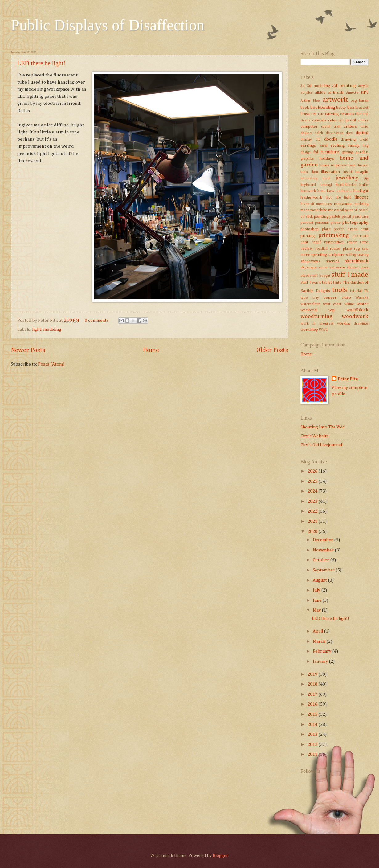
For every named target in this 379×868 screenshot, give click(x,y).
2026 (313, 471)
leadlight (361, 191)
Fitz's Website (315, 436)
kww (331, 191)
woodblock (357, 310)
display (306, 140)
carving (332, 114)
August (320, 580)
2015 (313, 714)
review (307, 249)
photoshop (310, 229)
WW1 (323, 330)
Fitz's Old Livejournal (321, 445)
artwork (335, 100)
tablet (327, 283)
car (321, 114)
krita (322, 191)
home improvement (337, 165)
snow (323, 268)
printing (308, 236)
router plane (341, 249)
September (324, 570)
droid (364, 140)
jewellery (347, 178)
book (305, 108)
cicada (305, 121)
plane (326, 229)
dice (349, 133)
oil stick (307, 217)
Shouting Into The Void (323, 427)
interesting (309, 178)
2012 (313, 745)
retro (364, 242)
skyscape (309, 267)
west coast (332, 304)
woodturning (316, 317)
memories (324, 204)
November (324, 550)
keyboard (308, 185)
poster (339, 229)
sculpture (337, 255)
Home (151, 350)
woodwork (355, 317)
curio (364, 127)
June (318, 600)
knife (364, 185)
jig (366, 178)
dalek (319, 133)
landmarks (344, 191)
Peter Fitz (348, 379)
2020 (313, 532)
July (317, 590)
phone (336, 223)
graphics (307, 159)
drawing (348, 139)
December (323, 540)
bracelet (362, 108)
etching (338, 145)
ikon (315, 172)
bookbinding (323, 108)
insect (348, 172)
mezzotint (343, 204)
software (337, 267)
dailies (306, 133)
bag (354, 101)
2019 (313, 674)
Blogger (220, 856)
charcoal (362, 114)
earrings (308, 146)
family (354, 146)
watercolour (310, 304)
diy (318, 140)
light (37, 330)
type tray (310, 298)
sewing (363, 255)
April (318, 631)
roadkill (321, 249)
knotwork (308, 191)
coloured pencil (342, 120)
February (322, 651)
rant (304, 242)
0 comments (97, 321)
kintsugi (326, 185)
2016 (313, 704)
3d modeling (318, 86)
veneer (330, 298)
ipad (326, 178)
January (321, 661)
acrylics (306, 93)
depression (334, 133)
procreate (360, 236)
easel (323, 146)
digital (362, 133)
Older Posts (272, 350)
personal (322, 223)
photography (355, 223)
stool (305, 276)
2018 (313, 684)
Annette (352, 93)
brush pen (308, 114)
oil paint (346, 210)
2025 (313, 481)
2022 (313, 511)
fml (316, 152)
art (365, 92)
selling (351, 255)
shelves (333, 261)
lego (329, 198)
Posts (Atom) (51, 364)
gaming (347, 152)
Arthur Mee (310, 101)
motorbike (319, 210)
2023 (313, 502)
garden (362, 152)
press (353, 229)
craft (337, 127)
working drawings (353, 324)
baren (364, 101)
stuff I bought (320, 276)
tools (340, 290)
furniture (330, 152)
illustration (330, 172)
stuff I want (311, 283)
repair (352, 242)
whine (349, 304)
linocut (361, 197)
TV (366, 291)
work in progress (317, 324)
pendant (307, 223)
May (317, 610)
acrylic (363, 86)
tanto (337, 283)
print (364, 229)
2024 (313, 491)
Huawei (363, 166)
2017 (313, 694)
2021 (313, 522)
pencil (346, 217)
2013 (313, 735)
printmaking (334, 235)
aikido (320, 93)
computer (309, 127)
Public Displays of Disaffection (108, 25)
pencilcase (360, 217)
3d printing (344, 86)
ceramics (347, 114)
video (346, 298)
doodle (331, 139)
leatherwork (311, 197)
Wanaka (362, 298)
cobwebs (319, 121)
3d (303, 86)
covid (325, 127)
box (351, 108)
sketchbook (357, 261)
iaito (304, 172)
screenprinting (314, 255)
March (320, 641)
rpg (357, 249)
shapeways (310, 261)
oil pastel (361, 210)
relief (316, 242)
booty (341, 108)
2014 (313, 725)
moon (305, 210)
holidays (327, 159)
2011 (313, 755)
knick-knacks (345, 185)
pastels (335, 217)
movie (333, 210)
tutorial (356, 291)
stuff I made (350, 275)
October (321, 560)
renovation (334, 242)
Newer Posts (28, 350)
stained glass (358, 268)
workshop (309, 330)
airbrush (336, 93)
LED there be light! (41, 63)
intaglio (362, 172)
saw (365, 249)
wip (332, 310)
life (338, 197)
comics (363, 121)
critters (350, 127)
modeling (52, 330)
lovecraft (307, 204)
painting (321, 217)
